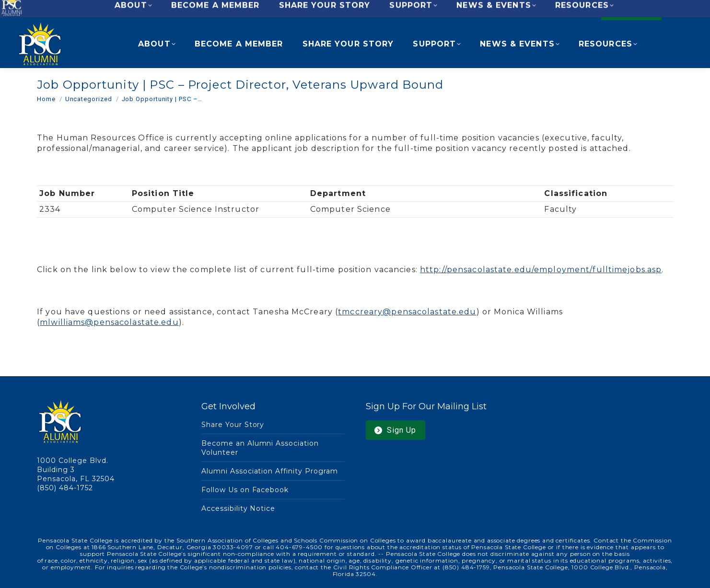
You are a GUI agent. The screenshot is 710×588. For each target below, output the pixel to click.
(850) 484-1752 (65, 488)
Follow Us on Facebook (245, 490)
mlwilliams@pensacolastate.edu (109, 322)
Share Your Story (233, 425)
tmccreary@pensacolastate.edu (407, 312)
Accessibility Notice (239, 508)
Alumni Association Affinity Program (270, 471)
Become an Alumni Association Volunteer (260, 448)
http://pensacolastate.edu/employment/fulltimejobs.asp (541, 270)
